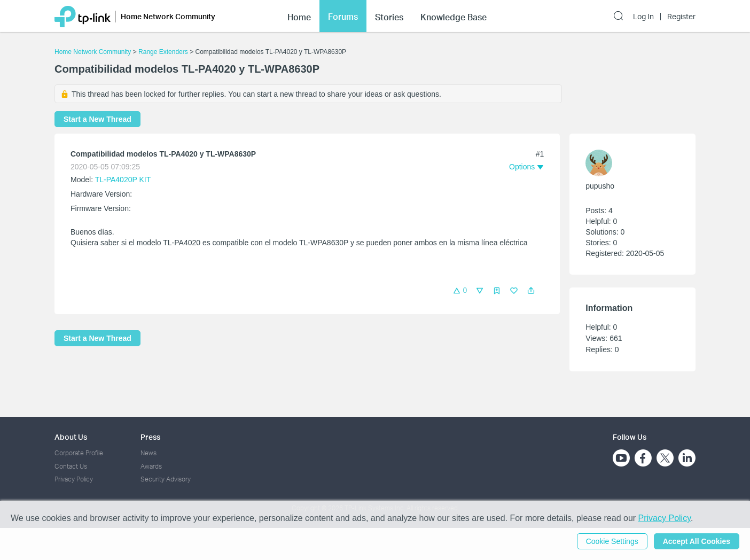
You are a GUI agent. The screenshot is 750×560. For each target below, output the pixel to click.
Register (681, 17)
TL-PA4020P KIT (123, 180)
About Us (71, 437)
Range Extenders (163, 52)
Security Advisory (166, 479)
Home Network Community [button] (168, 16)
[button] (531, 291)
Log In (643, 17)
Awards (151, 466)
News (149, 453)
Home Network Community (93, 52)
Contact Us (71, 466)
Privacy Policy (74, 479)
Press (150, 437)
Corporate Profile (79, 453)
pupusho (600, 186)
